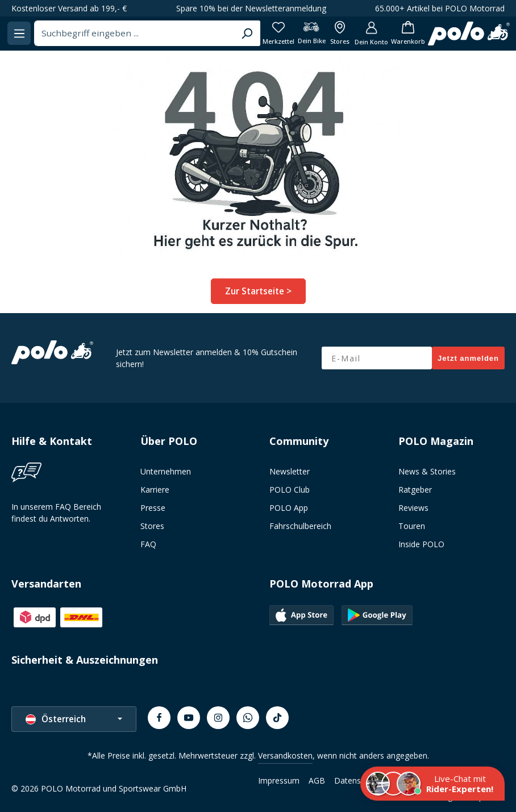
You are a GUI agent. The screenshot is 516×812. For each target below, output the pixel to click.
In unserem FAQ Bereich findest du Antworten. (56, 511)
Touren (412, 524)
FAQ (148, 542)
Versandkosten (285, 754)
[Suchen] (317, 34)
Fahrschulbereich (300, 524)
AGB (317, 779)
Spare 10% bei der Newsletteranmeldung (251, 8)
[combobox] (214, 34)
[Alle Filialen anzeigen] (415, 33)
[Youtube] (189, 716)
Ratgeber (415, 488)
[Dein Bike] (384, 33)
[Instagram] (218, 716)
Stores (152, 524)
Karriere (155, 488)
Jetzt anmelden (468, 357)
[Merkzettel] (349, 33)
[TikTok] (277, 716)
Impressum (279, 779)
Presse (153, 506)
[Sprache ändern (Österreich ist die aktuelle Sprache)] (74, 717)
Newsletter (290, 470)
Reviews (413, 506)
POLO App (289, 506)
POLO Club (290, 488)
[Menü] (109, 33)
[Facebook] (159, 716)
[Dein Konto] (448, 33)
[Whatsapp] (248, 716)
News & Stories (427, 470)
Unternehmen (166, 470)
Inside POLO (421, 542)
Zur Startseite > (258, 290)
